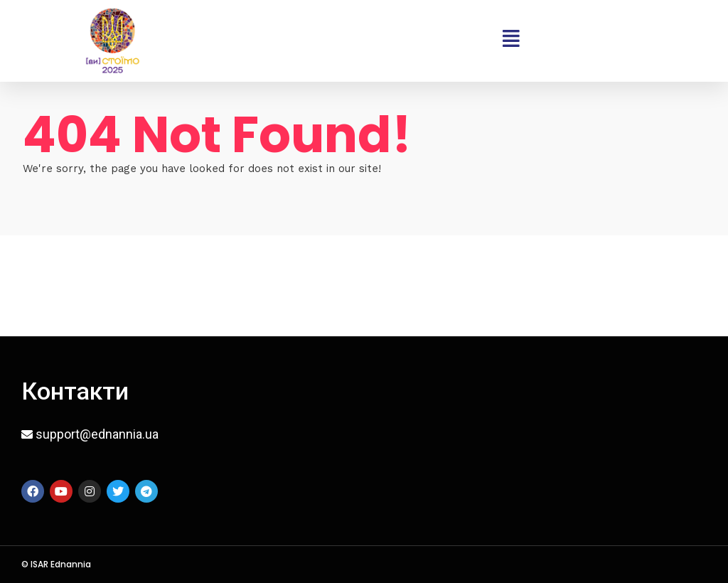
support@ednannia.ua (97, 434)
